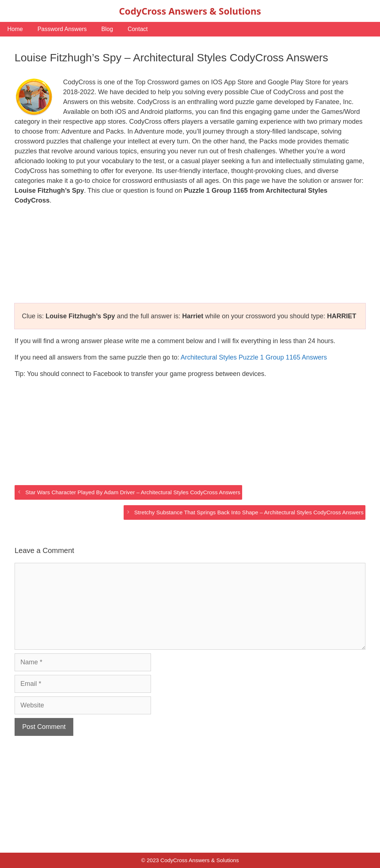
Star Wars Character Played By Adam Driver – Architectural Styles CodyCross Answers (133, 492)
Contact (138, 29)
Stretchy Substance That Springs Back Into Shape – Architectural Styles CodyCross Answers (249, 512)
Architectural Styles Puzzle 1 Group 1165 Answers (254, 357)
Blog (107, 29)
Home (15, 29)
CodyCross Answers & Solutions (190, 11)
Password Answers (62, 29)
